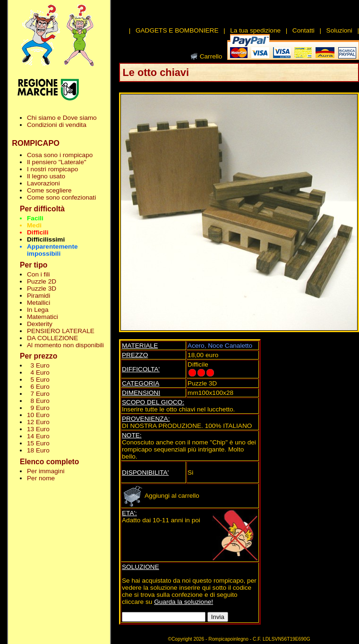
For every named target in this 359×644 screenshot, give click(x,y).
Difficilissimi (46, 239)
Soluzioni (339, 30)
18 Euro (38, 450)
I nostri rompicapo (52, 169)
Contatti (303, 30)
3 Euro (38, 365)
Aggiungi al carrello (161, 496)
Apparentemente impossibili (52, 250)
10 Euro (38, 415)
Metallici (38, 303)
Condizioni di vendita (57, 125)
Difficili (38, 232)
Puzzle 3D (42, 289)
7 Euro (38, 394)
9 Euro (38, 408)
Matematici (43, 317)
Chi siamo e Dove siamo (62, 118)
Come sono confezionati (61, 197)
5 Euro (38, 380)
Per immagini (46, 471)
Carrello (211, 56)
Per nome (41, 478)
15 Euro (38, 443)
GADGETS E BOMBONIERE (177, 30)
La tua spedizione (255, 30)
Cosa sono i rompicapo (60, 155)
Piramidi (38, 296)
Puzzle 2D (42, 281)
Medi (34, 225)
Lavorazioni (43, 183)
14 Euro (38, 436)
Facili (35, 218)
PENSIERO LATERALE (61, 331)
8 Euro (38, 401)
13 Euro (38, 429)
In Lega (38, 310)
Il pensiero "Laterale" (57, 162)
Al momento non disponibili (65, 345)
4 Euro (38, 372)
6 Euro (38, 387)
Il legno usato (46, 176)
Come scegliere (49, 190)
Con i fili (38, 274)
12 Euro (38, 422)
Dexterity (40, 324)
